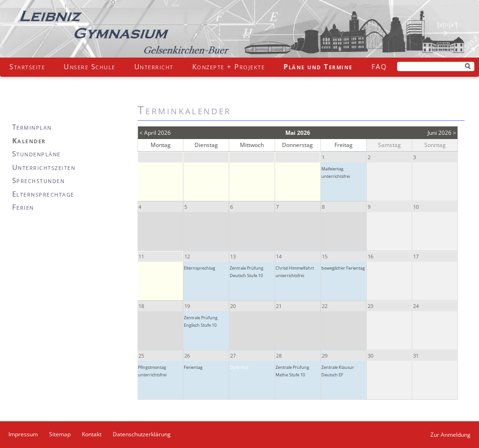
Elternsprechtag (200, 268)
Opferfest (239, 367)
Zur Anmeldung (450, 435)
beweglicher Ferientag (343, 268)
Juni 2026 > (442, 133)
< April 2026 (155, 133)
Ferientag (193, 367)
